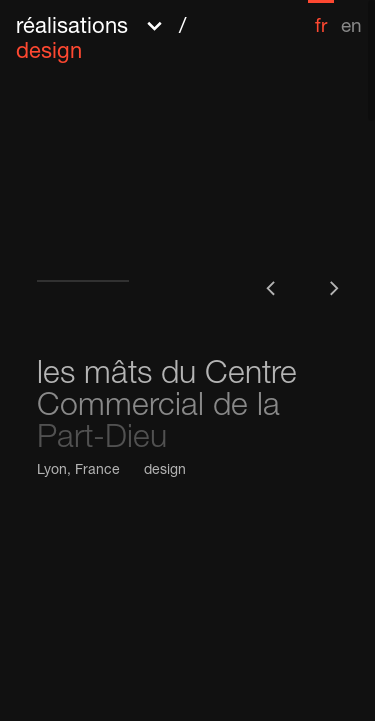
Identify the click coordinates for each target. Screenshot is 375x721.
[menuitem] (321, 18)
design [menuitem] (49, 53)
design (165, 471)
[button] (142, 37)
